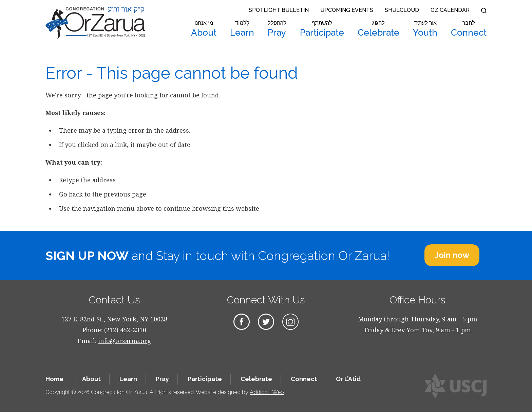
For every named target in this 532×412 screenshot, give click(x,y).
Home (54, 379)
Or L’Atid (348, 379)
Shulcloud (402, 10)
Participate (322, 29)
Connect (469, 29)
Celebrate (378, 29)
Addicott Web (267, 392)
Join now (452, 255)
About (204, 29)
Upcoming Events (347, 10)
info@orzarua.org (125, 341)
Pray (277, 29)
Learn (242, 29)
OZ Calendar (450, 10)
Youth (425, 29)
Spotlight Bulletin (279, 10)
